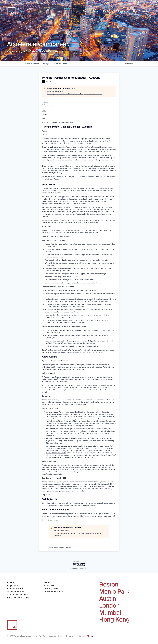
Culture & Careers (17, 595)
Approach (13, 586)
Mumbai (110, 613)
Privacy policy (74, 569)
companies (32, 64)
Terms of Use (71, 636)
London (109, 606)
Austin (108, 599)
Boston (109, 585)
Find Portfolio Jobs (18, 598)
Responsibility (15, 589)
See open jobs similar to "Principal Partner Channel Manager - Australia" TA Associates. (75, 94)
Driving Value (52, 589)
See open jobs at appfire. (55, 91)
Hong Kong (114, 620)
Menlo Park (114, 592)
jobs (46, 64)
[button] (52, 520)
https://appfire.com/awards (52, 474)
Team (47, 583)
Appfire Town (59, 379)
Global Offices (15, 592)
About (11, 583)
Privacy (61, 636)
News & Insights (53, 592)
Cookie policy (83, 569)
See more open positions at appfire (60, 547)
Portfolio (49, 586)
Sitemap (82, 636)
